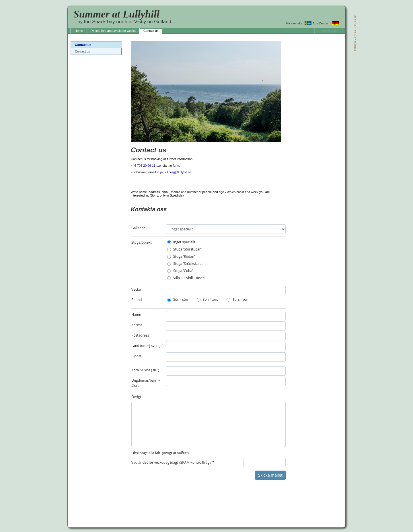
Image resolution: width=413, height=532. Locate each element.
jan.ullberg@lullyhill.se (176, 172)
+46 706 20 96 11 (143, 166)
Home (79, 31)
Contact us (151, 31)
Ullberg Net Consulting (355, 33)
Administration (328, 31)
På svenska (299, 23)
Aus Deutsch (326, 23)
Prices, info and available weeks (113, 31)
